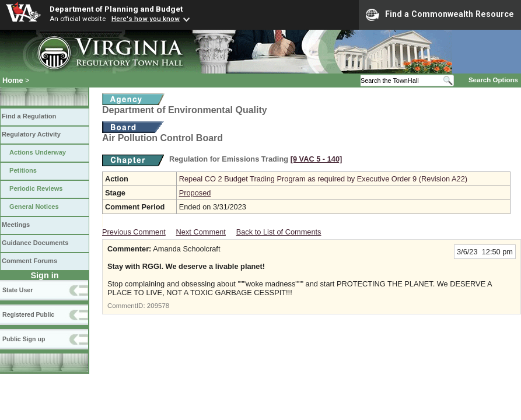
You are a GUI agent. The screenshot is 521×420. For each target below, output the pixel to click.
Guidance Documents (35, 243)
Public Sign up (24, 339)
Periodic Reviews (36, 188)
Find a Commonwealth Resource (440, 15)
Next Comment (201, 232)
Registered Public (28, 314)
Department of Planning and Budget (116, 9)
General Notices (34, 206)
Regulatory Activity (31, 134)
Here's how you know (146, 19)
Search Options (493, 80)
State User (18, 290)
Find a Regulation (29, 116)
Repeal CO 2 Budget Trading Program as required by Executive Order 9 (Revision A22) (323, 179)
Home (13, 80)
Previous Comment (134, 232)
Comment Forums (29, 261)
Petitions (23, 170)
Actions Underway (38, 152)
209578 (158, 306)
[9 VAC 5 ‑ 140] (317, 159)
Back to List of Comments (279, 232)
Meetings (16, 225)
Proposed (195, 193)
